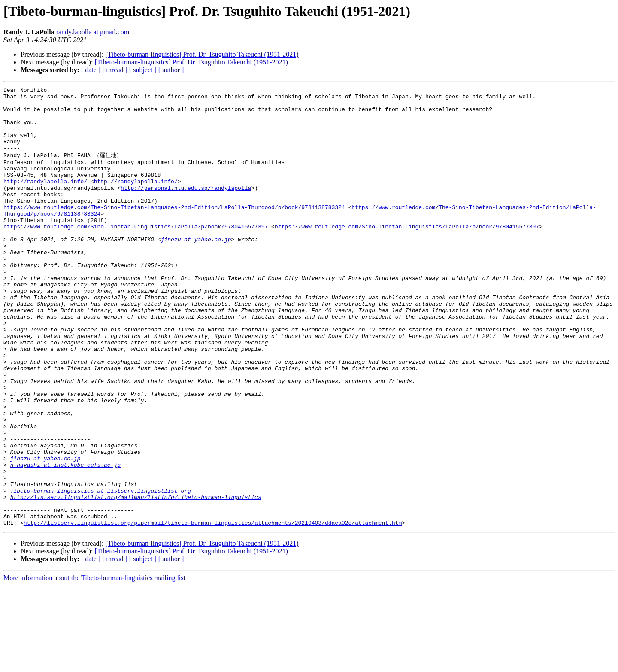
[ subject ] (143, 70)
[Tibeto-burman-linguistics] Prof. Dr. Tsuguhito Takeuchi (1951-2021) (202, 54)
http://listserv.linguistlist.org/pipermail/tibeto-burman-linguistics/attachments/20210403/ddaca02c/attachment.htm (213, 609)
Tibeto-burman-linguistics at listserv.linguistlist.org (101, 571)
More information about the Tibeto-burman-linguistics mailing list (94, 664)
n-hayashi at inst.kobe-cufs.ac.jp (65, 540)
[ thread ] (115, 70)
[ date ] (91, 70)
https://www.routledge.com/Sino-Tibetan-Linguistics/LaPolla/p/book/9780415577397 (136, 254)
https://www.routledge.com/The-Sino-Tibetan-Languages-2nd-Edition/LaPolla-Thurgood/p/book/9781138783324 (174, 231)
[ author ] (171, 70)
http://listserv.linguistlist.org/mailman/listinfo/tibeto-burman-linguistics (136, 578)
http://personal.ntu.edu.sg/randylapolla (186, 207)
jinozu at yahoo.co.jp (196, 269)
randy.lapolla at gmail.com (93, 32)
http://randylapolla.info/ (45, 200)
